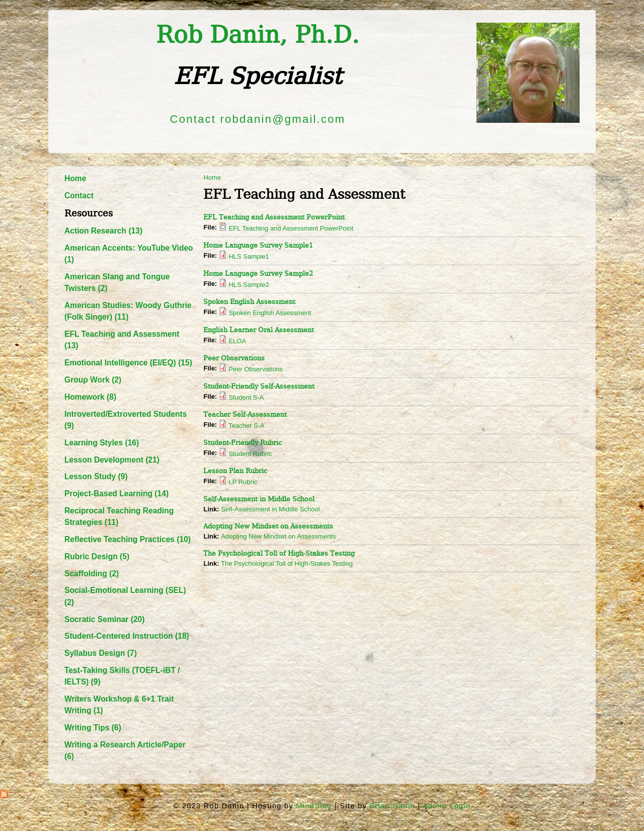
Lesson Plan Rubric (235, 471)
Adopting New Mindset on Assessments (268, 526)
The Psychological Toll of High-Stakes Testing (279, 553)
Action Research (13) (103, 231)
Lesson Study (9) (96, 476)
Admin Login (447, 806)
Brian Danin (392, 806)
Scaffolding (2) (92, 574)
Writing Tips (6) (93, 728)
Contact (79, 196)
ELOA (237, 341)
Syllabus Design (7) (101, 653)
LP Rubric (243, 482)
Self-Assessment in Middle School (259, 499)
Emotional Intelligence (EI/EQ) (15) (128, 363)
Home (75, 178)
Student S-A (246, 397)
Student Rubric (250, 454)
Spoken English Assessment (249, 302)
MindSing (314, 806)
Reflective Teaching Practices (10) (128, 539)
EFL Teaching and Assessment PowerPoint (274, 217)
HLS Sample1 (249, 256)
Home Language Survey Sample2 (258, 274)
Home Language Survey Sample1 (258, 245)
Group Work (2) (93, 380)
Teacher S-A (247, 426)
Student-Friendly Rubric (243, 443)
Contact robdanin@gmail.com (258, 119)
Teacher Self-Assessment (245, 414)
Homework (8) (90, 397)
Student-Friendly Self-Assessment (259, 386)
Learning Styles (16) (102, 443)
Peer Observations (234, 358)
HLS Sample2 (249, 285)
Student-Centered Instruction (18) (127, 636)
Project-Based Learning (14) (116, 494)
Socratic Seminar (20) (104, 619)
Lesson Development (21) (112, 460)
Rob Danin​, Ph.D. (258, 35)
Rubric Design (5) (97, 556)
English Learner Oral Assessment (259, 330)
